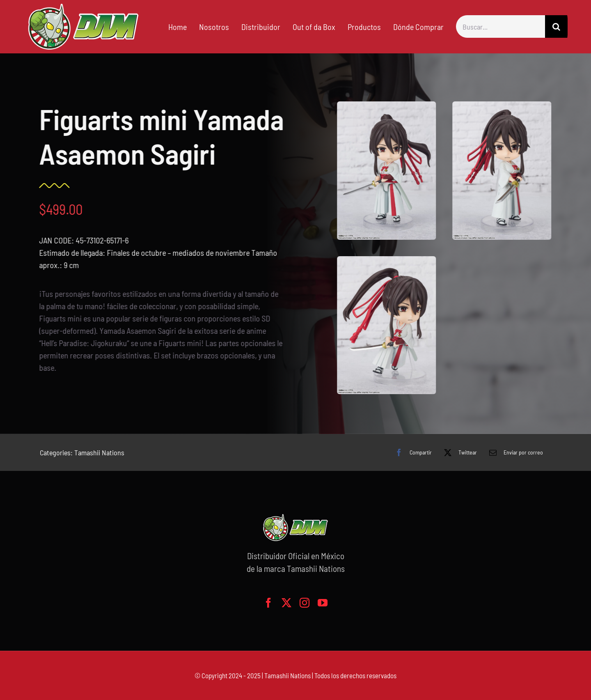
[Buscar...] (501, 26)
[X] (458, 452)
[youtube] (323, 603)
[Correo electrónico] (514, 452)
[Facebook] (411, 452)
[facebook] (268, 603)
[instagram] (305, 603)
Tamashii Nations (99, 452)
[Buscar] (556, 26)
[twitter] (286, 603)
